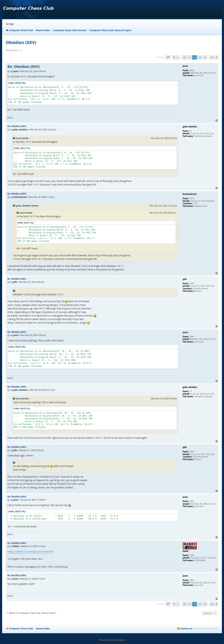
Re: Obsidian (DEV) (24, 67)
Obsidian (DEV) (21, 42)
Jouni (19, 138)
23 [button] (212, 57)
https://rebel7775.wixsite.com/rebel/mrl (30, 552)
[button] (168, 57)
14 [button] (205, 57)
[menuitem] (10, 24)
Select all (21, 83)
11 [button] (189, 57)
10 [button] (184, 57)
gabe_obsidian (24, 206)
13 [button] (200, 57)
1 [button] (178, 57)
